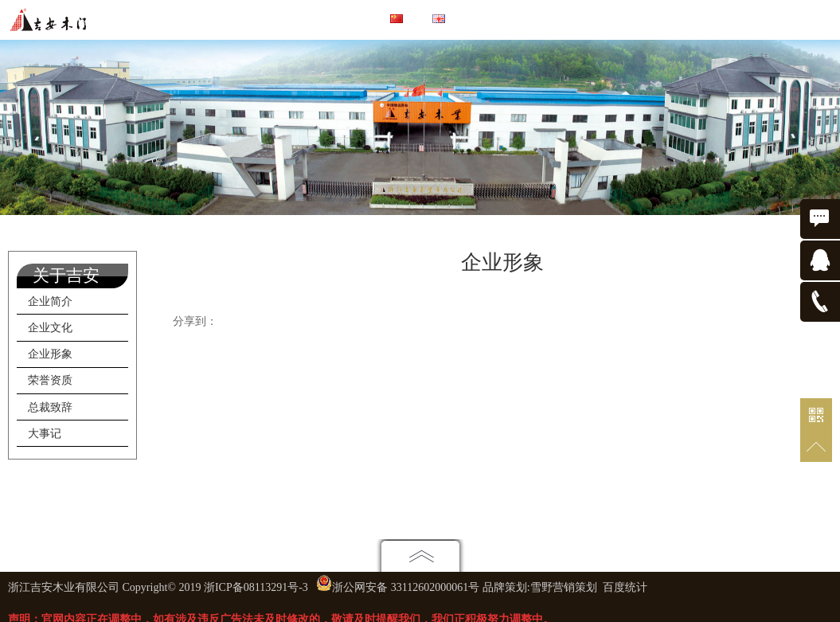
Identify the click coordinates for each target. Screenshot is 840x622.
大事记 (45, 434)
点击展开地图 (420, 555)
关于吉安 (66, 276)
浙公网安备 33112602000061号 (406, 587)
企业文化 (50, 328)
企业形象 (50, 354)
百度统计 (625, 587)
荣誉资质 (50, 380)
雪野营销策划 (564, 587)
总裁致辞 (50, 407)
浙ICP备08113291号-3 (256, 587)
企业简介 (50, 301)
